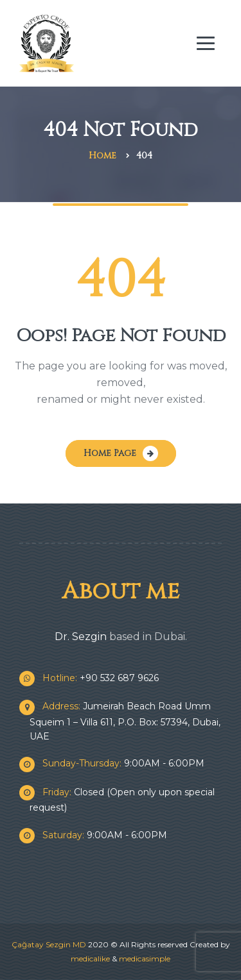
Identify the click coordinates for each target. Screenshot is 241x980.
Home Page (110, 453)
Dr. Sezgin (81, 637)
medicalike (90, 959)
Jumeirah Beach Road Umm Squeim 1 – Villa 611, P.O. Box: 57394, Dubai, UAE (125, 721)
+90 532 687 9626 (94, 678)
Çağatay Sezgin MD (49, 944)
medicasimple (145, 959)
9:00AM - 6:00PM (117, 763)
